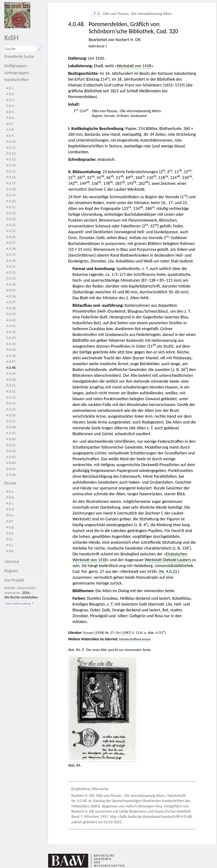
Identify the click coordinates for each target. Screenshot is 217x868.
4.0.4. (10, 106)
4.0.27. (11, 243)
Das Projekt (14, 580)
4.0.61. (11, 445)
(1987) (124, 633)
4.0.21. (11, 207)
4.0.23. (11, 219)
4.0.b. (10, 497)
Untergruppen (17, 73)
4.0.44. (11, 344)
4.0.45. (11, 350)
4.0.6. (10, 118)
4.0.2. (10, 94)
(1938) (94, 633)
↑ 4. (96, 14)
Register (11, 571)
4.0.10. (11, 141)
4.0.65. (11, 469)
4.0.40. (11, 320)
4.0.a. (10, 492)
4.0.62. (11, 451)
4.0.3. (10, 100)
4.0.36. (11, 296)
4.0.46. (11, 356)
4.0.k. (10, 551)
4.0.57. (11, 421)
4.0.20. (11, 201)
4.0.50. (11, 380)
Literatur (12, 561)
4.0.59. (11, 433)
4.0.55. (11, 409)
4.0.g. (10, 527)
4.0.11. (11, 148)
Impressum (12, 593)
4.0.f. (10, 521)
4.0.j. (10, 545)
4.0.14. (11, 165)
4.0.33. (11, 278)
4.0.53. (11, 397)
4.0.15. (11, 171)
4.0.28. (11, 249)
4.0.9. (10, 136)
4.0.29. (11, 255)
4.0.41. (11, 326)
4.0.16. (11, 177)
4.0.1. (10, 88)
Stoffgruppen (16, 66)
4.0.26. (11, 237)
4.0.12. (11, 153)
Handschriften (17, 80)
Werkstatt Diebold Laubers (168, 560)
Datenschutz (26, 588)
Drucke (10, 483)
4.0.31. (11, 266)
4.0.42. (11, 332)
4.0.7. (10, 124)
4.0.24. (11, 225)
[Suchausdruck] (20, 49)
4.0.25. (11, 231)
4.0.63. (11, 457)
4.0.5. (10, 112)
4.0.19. (11, 195)
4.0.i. (10, 539)
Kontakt (10, 588)
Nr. (162, 571)
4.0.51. (11, 385)
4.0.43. (11, 338)
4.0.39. (11, 314)
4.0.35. (11, 290)
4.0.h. (10, 533)
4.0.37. (11, 302)
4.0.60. (11, 439)
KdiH (11, 38)
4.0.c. (10, 503)
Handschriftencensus (135, 639)
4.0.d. (10, 509)
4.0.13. (11, 159)
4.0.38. (11, 308)
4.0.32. (11, 273)
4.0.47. (11, 362)
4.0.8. (10, 130)
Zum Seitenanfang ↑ (20, 603)
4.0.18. (11, 189)
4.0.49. (11, 373)
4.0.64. (11, 463)
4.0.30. (11, 261)
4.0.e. (10, 515)
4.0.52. (11, 391)
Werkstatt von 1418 (134, 66)
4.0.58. (11, 427)
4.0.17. (11, 183)
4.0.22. (11, 213)
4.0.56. (11, 415)
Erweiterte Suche (19, 56)
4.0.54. (11, 403)
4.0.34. (11, 284)
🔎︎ (40, 49)
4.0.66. (11, 475)
